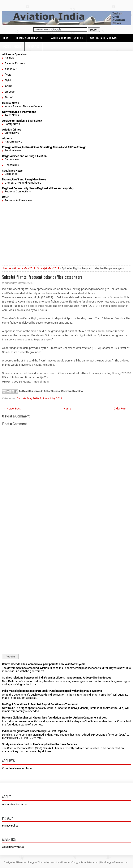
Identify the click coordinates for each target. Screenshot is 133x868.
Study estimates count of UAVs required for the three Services (39, 744)
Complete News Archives (17, 768)
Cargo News (12, 159)
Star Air (9, 97)
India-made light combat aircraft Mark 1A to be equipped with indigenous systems (52, 691)
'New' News (12, 115)
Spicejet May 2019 (48, 268)
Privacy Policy (10, 826)
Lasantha (54, 862)
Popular (10, 657)
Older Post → (122, 409)
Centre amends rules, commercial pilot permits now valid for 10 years (44, 664)
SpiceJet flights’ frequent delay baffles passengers (42, 277)
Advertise (33, 46)
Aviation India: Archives (103, 38)
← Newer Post (12, 409)
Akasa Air (10, 69)
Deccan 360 (12, 165)
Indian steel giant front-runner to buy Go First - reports (34, 731)
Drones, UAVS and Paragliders (23, 183)
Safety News (12, 124)
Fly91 (8, 80)
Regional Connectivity (18, 191)
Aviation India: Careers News (67, 38)
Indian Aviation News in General (24, 106)
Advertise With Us (13, 847)
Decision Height (12, 46)
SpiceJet (10, 92)
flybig (8, 75)
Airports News (13, 142)
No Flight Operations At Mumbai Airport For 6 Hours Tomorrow (40, 704)
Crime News (12, 133)
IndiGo (9, 86)
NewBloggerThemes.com (115, 862)
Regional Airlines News (19, 200)
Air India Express (15, 63)
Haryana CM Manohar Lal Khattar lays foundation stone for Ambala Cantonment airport (54, 718)
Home (6, 38)
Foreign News (13, 150)
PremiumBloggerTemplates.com (80, 862)
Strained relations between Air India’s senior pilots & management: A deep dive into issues (57, 678)
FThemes (21, 862)
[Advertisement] (66, 236)
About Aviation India (14, 804)
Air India (10, 58)
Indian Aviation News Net (30, 38)
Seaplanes (11, 174)
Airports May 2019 (24, 268)
